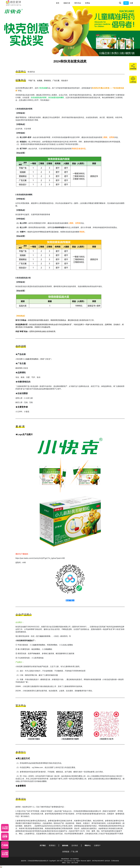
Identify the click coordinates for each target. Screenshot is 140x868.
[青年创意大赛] (5, 836)
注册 (131, 3)
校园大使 (67, 3)
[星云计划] (5, 828)
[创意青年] (5, 854)
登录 (126, 3)
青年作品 (78, 3)
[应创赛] (5, 845)
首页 (58, 3)
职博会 (88, 3)
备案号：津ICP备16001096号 (95, 861)
